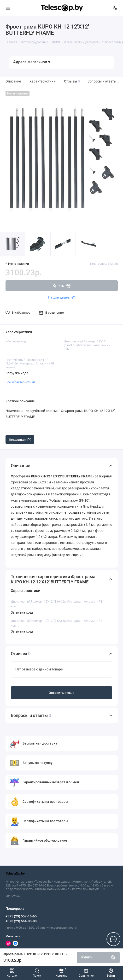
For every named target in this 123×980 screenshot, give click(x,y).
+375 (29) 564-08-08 (21, 921)
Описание (13, 81)
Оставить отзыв (61, 693)
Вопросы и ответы (104, 81)
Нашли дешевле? (61, 297)
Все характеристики (20, 382)
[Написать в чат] (113, 939)
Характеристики (42, 81)
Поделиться (20, 440)
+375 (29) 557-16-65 (21, 916)
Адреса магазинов (32, 62)
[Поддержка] (115, 8)
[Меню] (8, 8)
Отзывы (72, 81)
